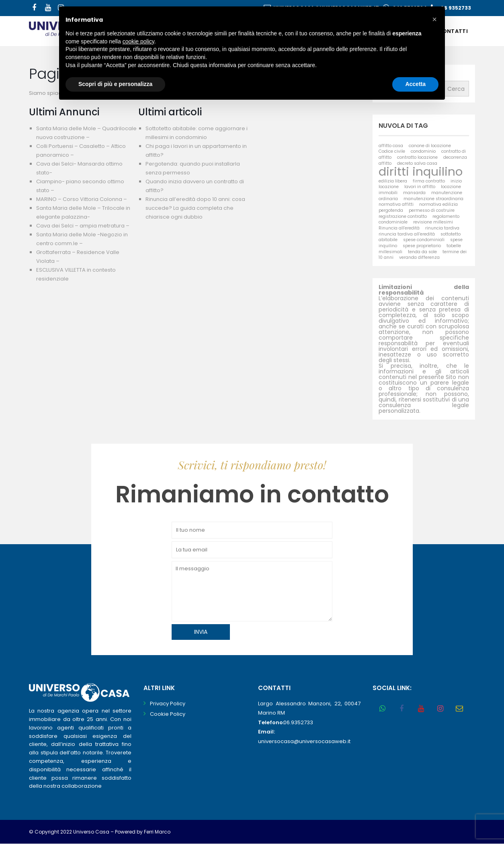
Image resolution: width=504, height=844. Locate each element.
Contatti (453, 31)
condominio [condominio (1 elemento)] (423, 151)
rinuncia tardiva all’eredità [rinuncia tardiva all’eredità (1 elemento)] (407, 234)
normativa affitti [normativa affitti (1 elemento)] (396, 204)
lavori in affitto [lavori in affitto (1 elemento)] (420, 187)
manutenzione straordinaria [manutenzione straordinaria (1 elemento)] (433, 199)
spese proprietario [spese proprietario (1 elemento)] (422, 246)
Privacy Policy (168, 704)
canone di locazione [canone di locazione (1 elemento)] (430, 146)
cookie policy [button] (138, 41)
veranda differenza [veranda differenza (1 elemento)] (419, 257)
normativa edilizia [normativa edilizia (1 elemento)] (438, 204)
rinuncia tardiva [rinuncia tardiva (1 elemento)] (442, 228)
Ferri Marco (157, 832)
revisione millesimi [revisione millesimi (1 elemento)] (433, 222)
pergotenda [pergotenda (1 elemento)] (391, 210)
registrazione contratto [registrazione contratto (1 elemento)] (403, 216)
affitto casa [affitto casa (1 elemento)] (391, 146)
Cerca (456, 89)
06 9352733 (456, 8)
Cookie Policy (168, 714)
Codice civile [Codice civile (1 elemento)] (392, 151)
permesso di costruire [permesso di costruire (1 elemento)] (432, 210)
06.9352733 (298, 722)
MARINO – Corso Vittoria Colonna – (82, 199)
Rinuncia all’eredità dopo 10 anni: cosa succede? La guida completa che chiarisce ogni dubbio (195, 208)
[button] (434, 19)
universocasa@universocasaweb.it (304, 741)
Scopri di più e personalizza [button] (115, 84)
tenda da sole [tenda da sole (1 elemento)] (422, 252)
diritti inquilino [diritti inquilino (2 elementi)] (421, 171)
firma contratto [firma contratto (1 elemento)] (429, 181)
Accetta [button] (415, 84)
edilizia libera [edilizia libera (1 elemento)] (393, 181)
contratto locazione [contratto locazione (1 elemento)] (417, 157)
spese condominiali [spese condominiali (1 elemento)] (424, 240)
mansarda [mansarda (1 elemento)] (414, 193)
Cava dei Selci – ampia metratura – (83, 226)
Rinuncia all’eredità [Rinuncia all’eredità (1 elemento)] (399, 228)
